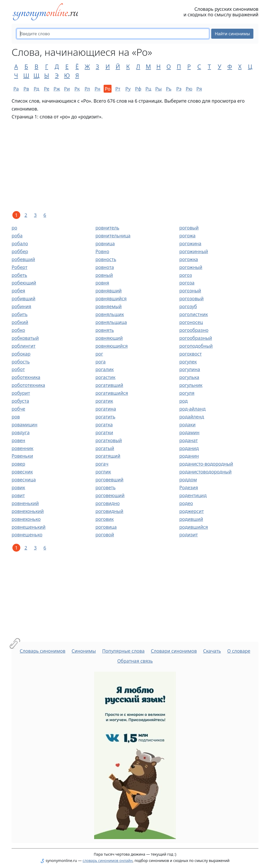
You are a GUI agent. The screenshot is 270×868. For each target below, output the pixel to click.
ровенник (23, 448)
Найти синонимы (232, 34)
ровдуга (21, 432)
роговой (105, 535)
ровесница (24, 480)
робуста (20, 401)
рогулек (188, 362)
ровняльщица (111, 322)
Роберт (20, 267)
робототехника (28, 385)
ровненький (25, 503)
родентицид (193, 495)
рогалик (105, 369)
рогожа (187, 236)
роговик (105, 519)
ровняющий (109, 338)
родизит (189, 535)
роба (17, 236)
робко (18, 330)
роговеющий (110, 495)
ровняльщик (110, 314)
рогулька (189, 377)
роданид (189, 448)
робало (20, 243)
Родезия (189, 487)
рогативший (109, 385)
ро (14, 228)
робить (20, 314)
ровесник (22, 472)
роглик (103, 472)
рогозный (190, 291)
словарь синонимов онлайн (108, 860)
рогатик (104, 401)
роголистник (194, 314)
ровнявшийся (111, 298)
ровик (18, 487)
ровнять (105, 330)
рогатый (105, 448)
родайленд (192, 417)
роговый (189, 228)
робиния (21, 306)
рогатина (106, 409)
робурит (21, 393)
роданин (189, 456)
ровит (18, 495)
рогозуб (188, 306)
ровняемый (109, 306)
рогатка (104, 425)
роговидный (109, 511)
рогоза (187, 283)
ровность (106, 259)
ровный (104, 275)
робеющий (24, 283)
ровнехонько (26, 519)
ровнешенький (29, 527)
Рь (169, 89)
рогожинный (194, 251)
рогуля (187, 393)
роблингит (24, 346)
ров (16, 417)
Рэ (179, 89)
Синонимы (84, 651)
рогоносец (191, 322)
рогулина (190, 369)
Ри (67, 89)
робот (18, 369)
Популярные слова (123, 651)
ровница (105, 243)
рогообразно (194, 330)
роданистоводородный (205, 472)
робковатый (25, 338)
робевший (23, 259)
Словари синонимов (174, 651)
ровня (102, 283)
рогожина (190, 243)
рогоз (186, 275)
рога (101, 362)
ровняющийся (112, 346)
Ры (159, 89)
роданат (189, 440)
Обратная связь (135, 661)
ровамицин (25, 425)
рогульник (191, 385)
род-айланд (192, 409)
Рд (37, 89)
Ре (47, 89)
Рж (57, 89)
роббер (20, 251)
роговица (106, 527)
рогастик (105, 377)
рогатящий (108, 456)
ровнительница (113, 236)
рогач (102, 464)
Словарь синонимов (43, 651)
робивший (23, 298)
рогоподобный (196, 346)
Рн (98, 89)
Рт (118, 89)
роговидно (108, 503)
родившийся (194, 527)
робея (18, 291)
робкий (20, 322)
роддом (188, 480)
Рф (138, 89)
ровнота (105, 267)
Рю (189, 89)
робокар (21, 354)
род (184, 401)
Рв (26, 89)
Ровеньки (22, 456)
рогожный (191, 267)
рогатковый (109, 440)
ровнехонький (28, 511)
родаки (187, 425)
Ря (199, 89)
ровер (18, 464)
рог (99, 354)
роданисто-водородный (206, 464)
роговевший (109, 480)
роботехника (26, 377)
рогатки (104, 432)
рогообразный (196, 338)
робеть (19, 275)
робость (21, 362)
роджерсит (192, 511)
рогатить (105, 417)
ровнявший (109, 291)
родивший (191, 519)
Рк (77, 89)
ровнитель (107, 228)
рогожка (189, 259)
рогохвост (191, 354)
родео (186, 503)
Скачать (212, 651)
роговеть (105, 487)
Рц (148, 89)
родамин (189, 432)
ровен (18, 440)
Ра (16, 89)
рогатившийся (112, 393)
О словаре (239, 651)
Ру (128, 89)
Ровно (102, 251)
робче (18, 409)
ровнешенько (27, 535)
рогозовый (191, 298)
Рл (87, 89)
